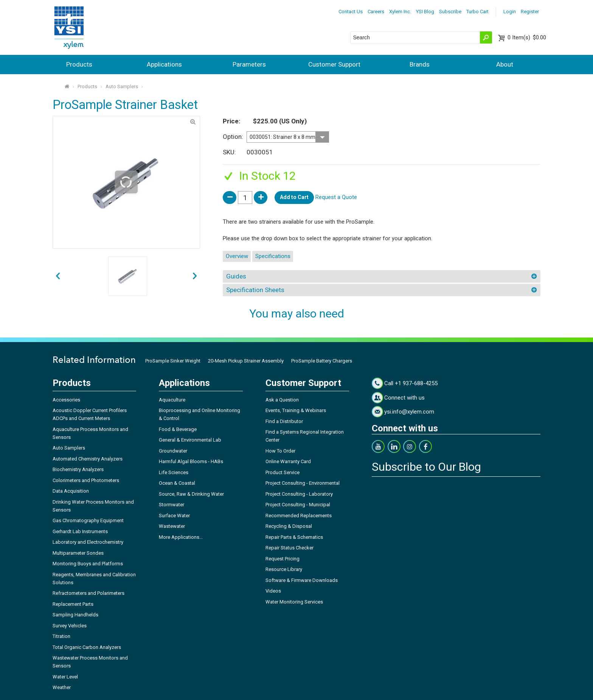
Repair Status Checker (290, 548)
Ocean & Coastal (177, 483)
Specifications (273, 256)
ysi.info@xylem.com (409, 412)
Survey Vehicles (70, 626)
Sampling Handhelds (75, 615)
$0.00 (527, 37)
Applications (164, 64)
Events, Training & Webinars (296, 410)
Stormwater (172, 505)
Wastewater (172, 526)
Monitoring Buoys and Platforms (88, 564)
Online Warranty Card (288, 461)
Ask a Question (282, 400)
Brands (420, 64)
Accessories (66, 400)
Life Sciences (174, 472)
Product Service (283, 472)
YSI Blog (425, 12)
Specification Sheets (255, 290)
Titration (61, 636)
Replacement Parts (73, 604)
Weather (62, 687)
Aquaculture (172, 400)
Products (79, 64)
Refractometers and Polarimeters (88, 593)
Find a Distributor (284, 421)
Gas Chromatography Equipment (88, 520)
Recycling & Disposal (289, 526)
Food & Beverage (178, 429)
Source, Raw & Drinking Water (191, 494)
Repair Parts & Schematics (294, 537)
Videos (273, 591)
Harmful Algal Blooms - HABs (191, 461)
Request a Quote (336, 197)
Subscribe (450, 12)
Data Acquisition (71, 491)
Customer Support (334, 64)
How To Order (280, 451)
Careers (376, 12)
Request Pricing (283, 559)
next (58, 276)
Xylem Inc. (400, 12)
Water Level (65, 677)
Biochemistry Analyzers (78, 469)
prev (195, 276)
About (505, 64)
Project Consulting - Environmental (303, 483)
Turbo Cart (477, 12)
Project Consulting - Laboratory (299, 494)
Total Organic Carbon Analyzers (87, 647)
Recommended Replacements (299, 516)
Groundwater (173, 451)
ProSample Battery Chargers (322, 361)
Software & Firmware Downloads (302, 580)
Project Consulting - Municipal (298, 505)
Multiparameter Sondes (78, 553)
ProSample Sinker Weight (173, 361)
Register (530, 12)
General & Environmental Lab (190, 440)
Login (510, 12)
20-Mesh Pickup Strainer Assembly (246, 361)
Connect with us (404, 398)
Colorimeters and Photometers (86, 480)
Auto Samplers (122, 86)
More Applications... (181, 537)
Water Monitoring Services (294, 602)
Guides (236, 276)
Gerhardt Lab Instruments (80, 531)
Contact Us (351, 12)
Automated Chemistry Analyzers (88, 459)
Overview (237, 256)
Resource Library (284, 569)
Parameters (249, 64)
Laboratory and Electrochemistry (88, 542)
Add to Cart (294, 197)
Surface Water (174, 516)
